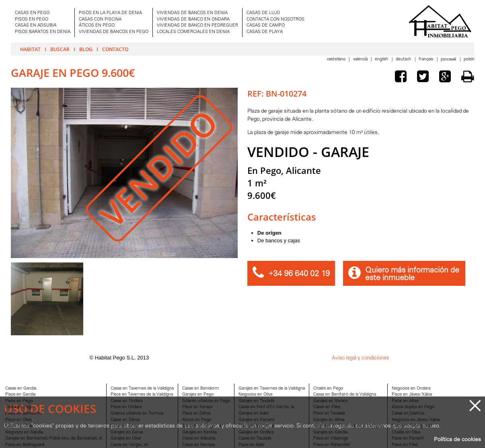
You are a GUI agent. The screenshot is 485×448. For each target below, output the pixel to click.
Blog (86, 49)
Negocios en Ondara (411, 389)
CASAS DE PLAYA (265, 32)
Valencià (361, 59)
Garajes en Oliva (126, 439)
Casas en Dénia (125, 420)
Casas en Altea (124, 426)
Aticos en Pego (197, 420)
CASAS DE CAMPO (266, 26)
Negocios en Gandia (24, 433)
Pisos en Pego (19, 401)
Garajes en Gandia (330, 433)
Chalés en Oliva (406, 433)
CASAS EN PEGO (32, 13)
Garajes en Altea (329, 420)
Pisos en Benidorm (23, 414)
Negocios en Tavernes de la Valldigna (348, 426)
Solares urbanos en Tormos (137, 414)
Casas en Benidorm (201, 389)
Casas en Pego (19, 407)
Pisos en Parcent (408, 439)
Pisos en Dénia (196, 414)
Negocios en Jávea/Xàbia (416, 420)
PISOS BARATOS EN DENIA (43, 32)
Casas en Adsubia (199, 439)
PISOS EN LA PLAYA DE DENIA (110, 13)
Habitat (30, 49)
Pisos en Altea (405, 401)
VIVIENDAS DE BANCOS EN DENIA (192, 13)
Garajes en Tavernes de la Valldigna (272, 389)
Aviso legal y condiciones (360, 358)
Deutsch (404, 59)
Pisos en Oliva (18, 420)
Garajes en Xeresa (199, 433)
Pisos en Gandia (20, 395)
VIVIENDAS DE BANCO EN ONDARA (193, 20)
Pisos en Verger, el (257, 426)
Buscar (60, 49)
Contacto (115, 49)
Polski (469, 59)
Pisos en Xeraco (197, 407)
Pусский (449, 59)
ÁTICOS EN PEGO (97, 26)
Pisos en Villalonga (331, 439)
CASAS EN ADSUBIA (36, 26)
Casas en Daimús (408, 414)
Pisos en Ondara (126, 407)
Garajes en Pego (198, 395)
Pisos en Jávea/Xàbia (412, 395)
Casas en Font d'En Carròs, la (266, 407)
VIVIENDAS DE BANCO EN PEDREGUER (197, 26)
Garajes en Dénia (127, 433)
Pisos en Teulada (329, 414)
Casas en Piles (327, 407)
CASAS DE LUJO (263, 13)
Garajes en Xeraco (331, 401)
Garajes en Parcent (257, 420)
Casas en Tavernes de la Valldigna (142, 389)
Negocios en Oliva (255, 395)
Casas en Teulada (255, 439)
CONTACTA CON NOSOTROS (275, 20)
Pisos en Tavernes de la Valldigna (142, 395)
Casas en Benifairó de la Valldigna (345, 395)
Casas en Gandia (21, 389)
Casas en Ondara (126, 401)
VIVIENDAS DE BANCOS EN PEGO (114, 32)
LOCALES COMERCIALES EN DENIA (193, 32)
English (382, 59)
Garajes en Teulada (256, 401)
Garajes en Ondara (256, 433)
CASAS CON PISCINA (100, 20)
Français (426, 59)
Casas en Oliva (19, 426)
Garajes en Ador (254, 414)
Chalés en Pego (328, 389)
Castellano (337, 59)
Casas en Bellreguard (412, 426)
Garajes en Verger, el (202, 426)
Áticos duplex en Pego (413, 407)
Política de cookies (457, 440)
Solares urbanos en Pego (206, 401)
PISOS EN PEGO (32, 20)
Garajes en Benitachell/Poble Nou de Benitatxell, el (54, 439)
